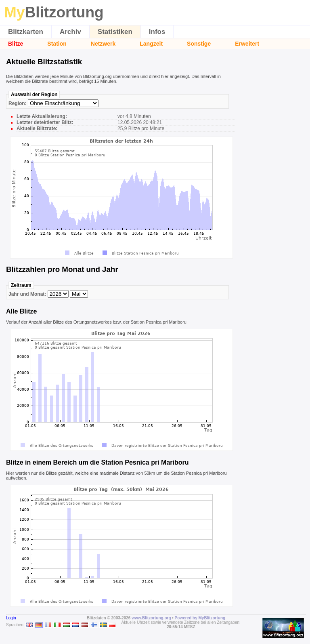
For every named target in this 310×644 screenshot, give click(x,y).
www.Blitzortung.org (151, 618)
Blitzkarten (26, 32)
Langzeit (151, 44)
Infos (157, 32)
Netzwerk (103, 44)
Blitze (16, 44)
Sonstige (199, 44)
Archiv (70, 32)
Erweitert (247, 44)
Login (11, 618)
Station (57, 44)
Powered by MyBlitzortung (200, 618)
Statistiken (115, 32)
